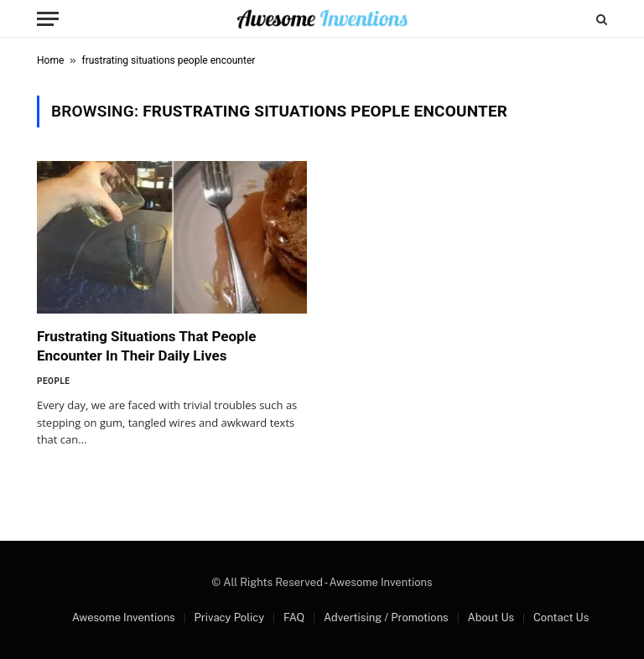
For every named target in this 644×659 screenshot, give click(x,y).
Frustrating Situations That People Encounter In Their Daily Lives (146, 346)
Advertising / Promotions (386, 617)
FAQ (294, 617)
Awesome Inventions (124, 617)
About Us (491, 617)
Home (50, 60)
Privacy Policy (229, 617)
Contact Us (561, 617)
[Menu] (48, 19)
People (53, 381)
